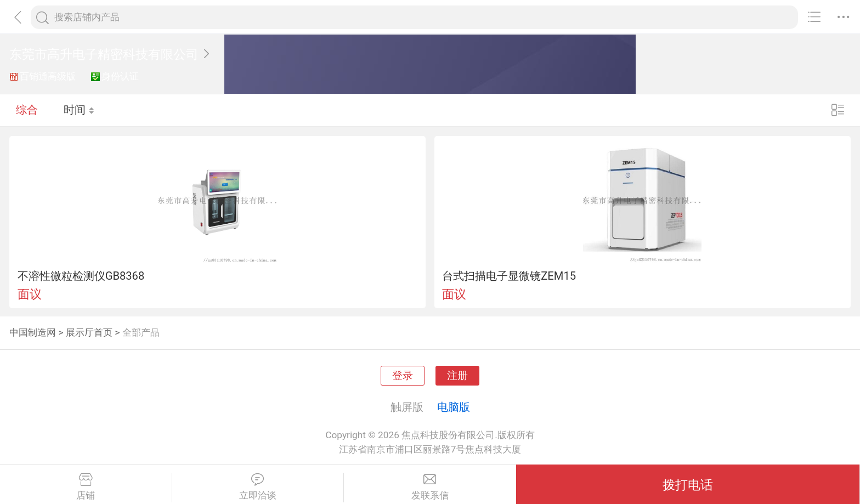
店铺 (86, 487)
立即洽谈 (258, 487)
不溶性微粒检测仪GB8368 (81, 276)
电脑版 (454, 407)
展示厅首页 (89, 332)
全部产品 (141, 332)
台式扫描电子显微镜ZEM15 (509, 276)
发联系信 (430, 487)
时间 (79, 110)
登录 (403, 376)
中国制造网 (33, 332)
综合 (27, 110)
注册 (457, 376)
